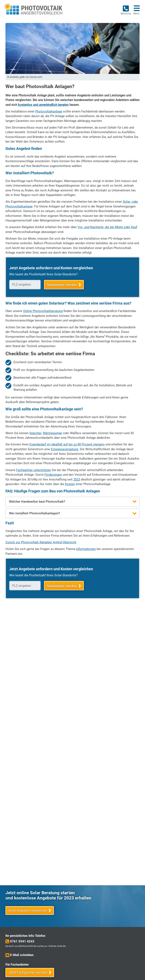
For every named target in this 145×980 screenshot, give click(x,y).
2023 (77, 479)
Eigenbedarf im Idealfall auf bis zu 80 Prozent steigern (67, 444)
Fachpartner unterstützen (34, 470)
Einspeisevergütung (65, 449)
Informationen (86, 549)
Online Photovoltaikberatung (43, 311)
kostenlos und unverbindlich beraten (43, 105)
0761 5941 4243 (22, 941)
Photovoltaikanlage (49, 111)
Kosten (70, 484)
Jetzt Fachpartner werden (28, 972)
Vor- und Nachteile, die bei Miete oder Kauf (107, 227)
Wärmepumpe (52, 433)
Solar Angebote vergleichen (28, 910)
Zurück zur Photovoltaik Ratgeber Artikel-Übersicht (41, 542)
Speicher (35, 433)
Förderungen (53, 475)
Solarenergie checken (62, 285)
